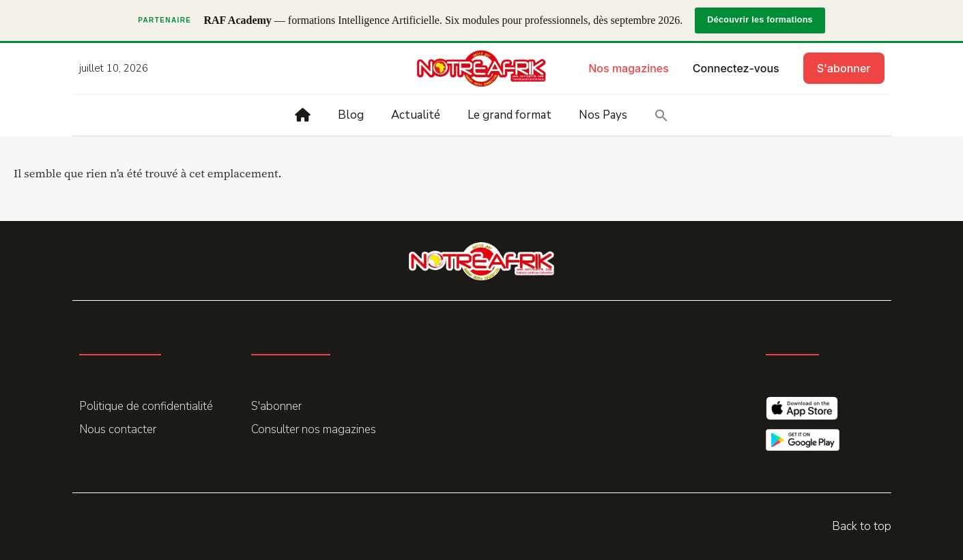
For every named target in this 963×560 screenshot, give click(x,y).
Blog (351, 115)
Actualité (416, 115)
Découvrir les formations (760, 20)
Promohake (306, 525)
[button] (661, 115)
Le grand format (509, 115)
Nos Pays (603, 115)
